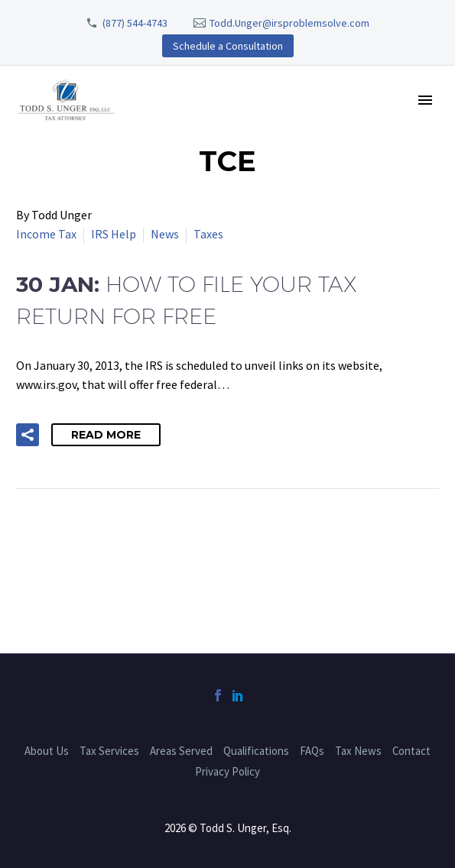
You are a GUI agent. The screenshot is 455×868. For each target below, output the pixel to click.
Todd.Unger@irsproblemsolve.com (289, 23)
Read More (106, 435)
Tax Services (109, 751)
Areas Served (181, 751)
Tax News (358, 751)
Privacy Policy (227, 771)
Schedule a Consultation (228, 46)
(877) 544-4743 (135, 23)
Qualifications (256, 751)
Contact (411, 751)
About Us (47, 751)
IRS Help (114, 234)
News (165, 234)
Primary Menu (425, 100)
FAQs (312, 751)
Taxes (208, 234)
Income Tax (46, 234)
